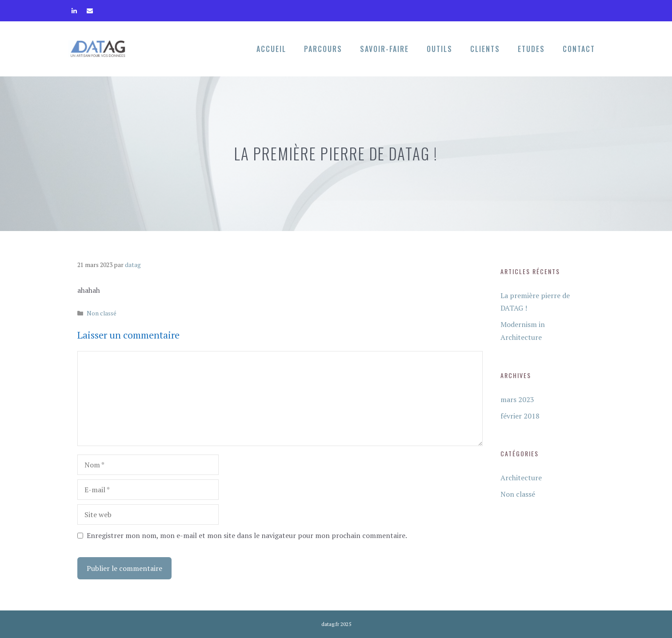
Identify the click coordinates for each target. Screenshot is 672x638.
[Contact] (90, 9)
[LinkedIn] (74, 9)
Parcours (323, 49)
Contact (579, 49)
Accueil (271, 49)
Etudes (531, 49)
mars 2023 (517, 399)
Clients (485, 49)
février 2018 (520, 416)
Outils (440, 49)
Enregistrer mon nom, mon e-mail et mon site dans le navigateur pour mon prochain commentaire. (247, 535)
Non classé (102, 313)
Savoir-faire (384, 49)
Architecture (521, 478)
